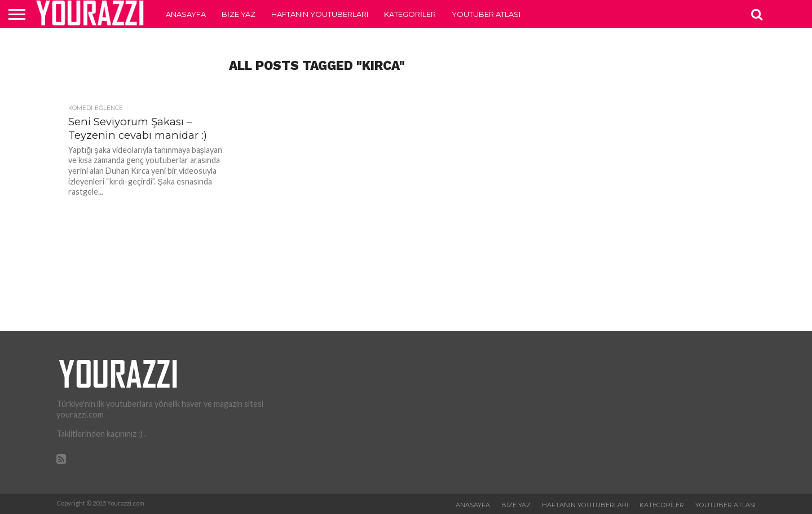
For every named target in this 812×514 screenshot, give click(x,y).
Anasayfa (186, 14)
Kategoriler (410, 14)
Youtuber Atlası (486, 14)
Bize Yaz (239, 14)
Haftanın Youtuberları (320, 14)
